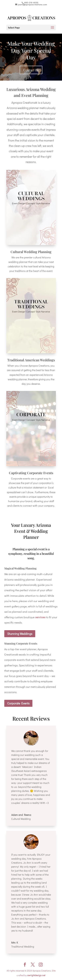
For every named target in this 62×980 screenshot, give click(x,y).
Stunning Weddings (20, 634)
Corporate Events (18, 703)
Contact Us (31, 70)
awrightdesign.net (36, 975)
